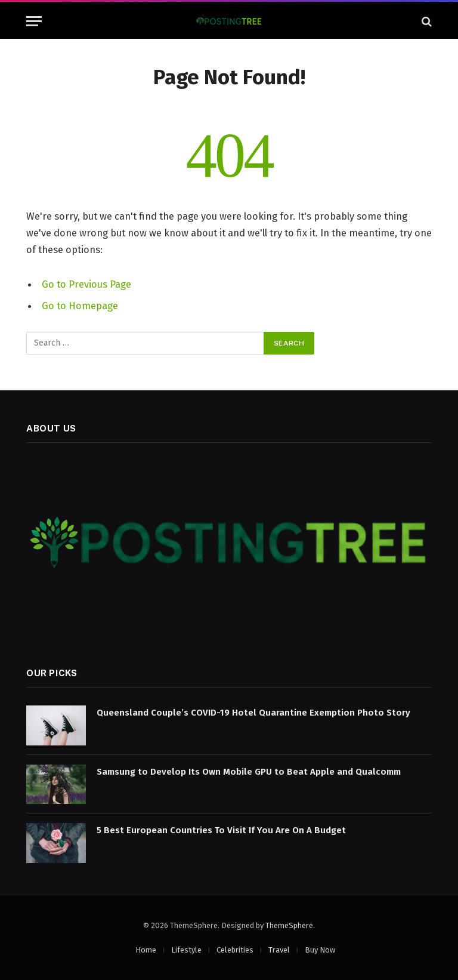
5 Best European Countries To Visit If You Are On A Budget (221, 830)
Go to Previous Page (86, 284)
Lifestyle (186, 950)
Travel (279, 950)
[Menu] (34, 21)
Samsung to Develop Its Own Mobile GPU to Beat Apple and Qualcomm (249, 772)
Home (146, 950)
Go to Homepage (80, 306)
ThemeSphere (289, 925)
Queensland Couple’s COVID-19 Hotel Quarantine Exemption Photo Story (253, 713)
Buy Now (320, 950)
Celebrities (235, 950)
